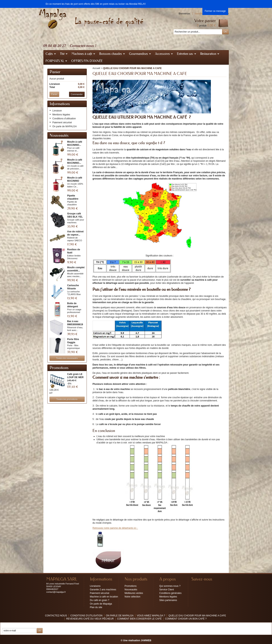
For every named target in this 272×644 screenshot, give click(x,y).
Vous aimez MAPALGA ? (151, 616)
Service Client (167, 590)
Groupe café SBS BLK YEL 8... (75, 217)
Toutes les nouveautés (67, 358)
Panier (55, 72)
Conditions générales (171, 593)
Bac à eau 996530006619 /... (75, 324)
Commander (77, 94)
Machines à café (84, 54)
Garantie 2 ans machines (103, 590)
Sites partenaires (168, 600)
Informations (60, 104)
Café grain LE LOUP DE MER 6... (75, 377)
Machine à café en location (104, 597)
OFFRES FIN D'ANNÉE (87, 61)
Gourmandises (140, 54)
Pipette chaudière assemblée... (74, 199)
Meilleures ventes (134, 593)
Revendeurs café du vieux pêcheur (90, 619)
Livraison (57, 111)
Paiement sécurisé (62, 122)
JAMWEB (146, 640)
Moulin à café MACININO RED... (75, 181)
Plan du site (96, 607)
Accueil (96, 68)
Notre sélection (133, 597)
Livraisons (95, 586)
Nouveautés (59, 136)
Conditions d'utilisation (64, 119)
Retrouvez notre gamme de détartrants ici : (115, 528)
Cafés (51, 54)
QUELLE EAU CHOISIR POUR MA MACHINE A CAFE (197, 616)
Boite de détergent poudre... (73, 307)
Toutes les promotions (67, 399)
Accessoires (164, 54)
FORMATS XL (57, 61)
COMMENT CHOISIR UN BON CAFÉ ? (186, 619)
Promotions (59, 368)
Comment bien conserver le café (139, 619)
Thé (64, 54)
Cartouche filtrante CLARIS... (73, 289)
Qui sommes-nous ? (170, 586)
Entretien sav (187, 54)
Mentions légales (61, 115)
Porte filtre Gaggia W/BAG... (73, 342)
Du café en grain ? (100, 600)
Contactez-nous (56, 616)
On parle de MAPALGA (65, 126)
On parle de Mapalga (101, 604)
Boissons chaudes (112, 54)
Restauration (210, 54)
